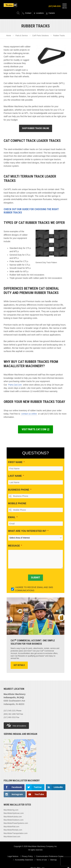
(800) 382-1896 (10, 714)
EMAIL (12, 517)
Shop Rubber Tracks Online (36, 128)
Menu (65, 6)
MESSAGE (14, 546)
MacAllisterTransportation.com (16, 833)
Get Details (19, 665)
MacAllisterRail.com (11, 827)
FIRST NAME (15, 462)
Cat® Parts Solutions (40, 36)
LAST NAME (15, 476)
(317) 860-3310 (10, 717)
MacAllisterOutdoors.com (14, 820)
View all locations (16, 725)
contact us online (29, 414)
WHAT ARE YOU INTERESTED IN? (27, 531)
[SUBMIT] (35, 578)
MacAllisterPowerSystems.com (16, 823)
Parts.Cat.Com (15, 385)
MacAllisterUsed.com (12, 837)
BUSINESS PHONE (19, 490)
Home (9, 36)
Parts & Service (22, 36)
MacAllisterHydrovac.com (14, 813)
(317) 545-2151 (55, 6)
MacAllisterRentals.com (13, 830)
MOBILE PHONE (17, 503)
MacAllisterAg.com (11, 810)
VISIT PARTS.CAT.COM (34, 429)
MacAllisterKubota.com (13, 817)
